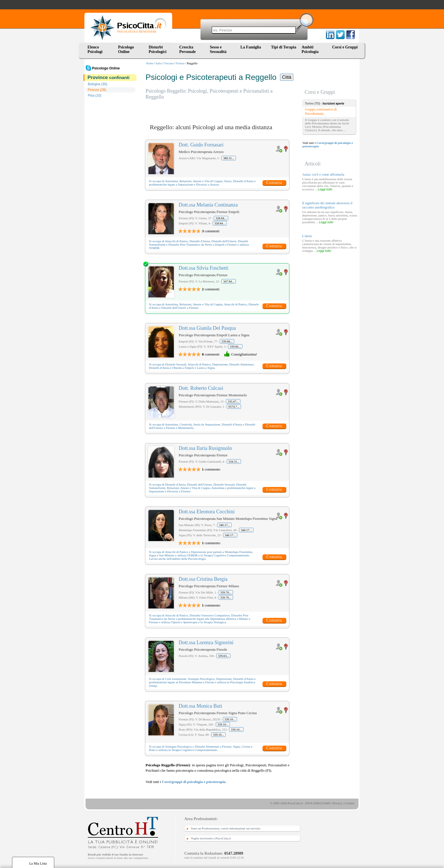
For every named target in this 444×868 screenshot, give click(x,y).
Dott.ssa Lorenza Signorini (206, 643)
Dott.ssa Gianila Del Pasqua (207, 328)
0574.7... (234, 407)
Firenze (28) (97, 90)
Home (150, 63)
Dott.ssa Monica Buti (200, 706)
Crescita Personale (187, 49)
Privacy (338, 803)
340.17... (224, 525)
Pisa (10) (95, 95)
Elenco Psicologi (95, 49)
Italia (159, 63)
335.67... (233, 401)
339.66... (227, 341)
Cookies (349, 803)
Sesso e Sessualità (218, 49)
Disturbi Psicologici (158, 49)
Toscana (169, 63)
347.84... (229, 281)
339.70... (226, 592)
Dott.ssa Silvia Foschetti (204, 268)
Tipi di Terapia (284, 47)
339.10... (230, 719)
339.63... (224, 656)
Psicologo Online (126, 49)
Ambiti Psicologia (310, 49)
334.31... (234, 461)
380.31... (229, 158)
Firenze (180, 63)
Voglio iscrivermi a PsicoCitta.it (211, 838)
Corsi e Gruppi (345, 47)
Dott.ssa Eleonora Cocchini (207, 512)
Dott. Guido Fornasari (201, 145)
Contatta (274, 183)
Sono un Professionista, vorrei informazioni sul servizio (226, 828)
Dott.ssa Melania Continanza (208, 205)
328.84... (221, 218)
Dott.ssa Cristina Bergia (203, 579)
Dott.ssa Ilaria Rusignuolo (205, 448)
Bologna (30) (98, 84)
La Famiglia (252, 47)
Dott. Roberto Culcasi (201, 388)
